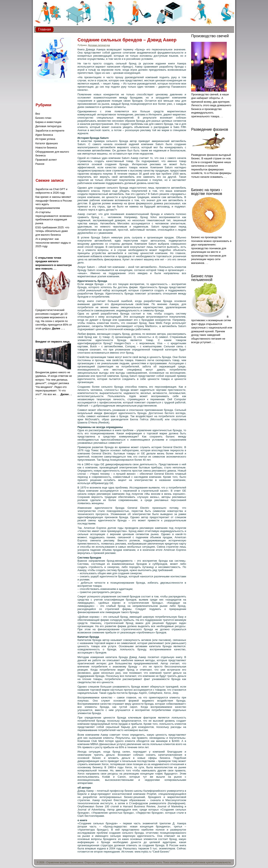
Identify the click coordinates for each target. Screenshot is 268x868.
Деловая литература (48, 126)
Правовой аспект (46, 160)
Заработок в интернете (50, 131)
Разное (40, 164)
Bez (38, 114)
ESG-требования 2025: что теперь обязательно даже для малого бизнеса (52, 231)
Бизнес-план (43, 118)
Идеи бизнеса (44, 135)
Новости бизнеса (46, 148)
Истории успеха (45, 139)
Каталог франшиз (47, 143)
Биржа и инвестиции (48, 122)
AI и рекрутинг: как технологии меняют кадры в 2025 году (53, 243)
